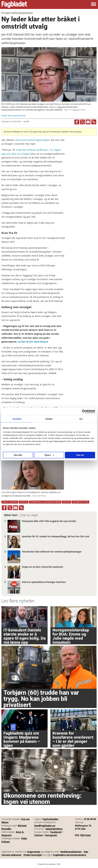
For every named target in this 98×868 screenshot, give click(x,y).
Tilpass (49, 455)
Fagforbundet (50, 819)
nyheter (24, 502)
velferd (66, 502)
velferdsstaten (80, 502)
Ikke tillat (18, 455)
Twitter (38, 835)
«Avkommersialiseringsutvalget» (32, 140)
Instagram (51, 835)
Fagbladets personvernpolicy (69, 855)
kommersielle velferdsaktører (45, 502)
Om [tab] (81, 419)
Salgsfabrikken (54, 829)
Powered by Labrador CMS (49, 864)
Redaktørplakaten (71, 852)
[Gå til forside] (14, 4)
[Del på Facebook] (77, 122)
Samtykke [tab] (17, 419)
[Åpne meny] (94, 4)
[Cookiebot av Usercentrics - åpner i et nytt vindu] (84, 412)
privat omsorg (10, 502)
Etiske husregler (33, 855)
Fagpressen (34, 852)
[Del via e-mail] (88, 122)
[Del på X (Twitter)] (82, 122)
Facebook (56, 832)
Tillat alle (80, 455)
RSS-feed (85, 835)
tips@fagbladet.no (45, 826)
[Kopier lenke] (94, 122)
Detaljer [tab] (49, 419)
